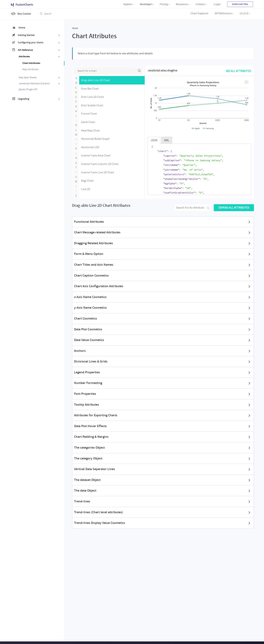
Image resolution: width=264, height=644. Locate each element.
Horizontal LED (90, 147)
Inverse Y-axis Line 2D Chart (98, 172)
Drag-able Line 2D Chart (95, 80)
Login (217, 4)
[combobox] (70, 14)
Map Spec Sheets (40, 77)
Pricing (164, 4)
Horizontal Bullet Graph (95, 139)
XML (167, 140)
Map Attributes (30, 69)
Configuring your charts (39, 43)
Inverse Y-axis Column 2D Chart (100, 164)
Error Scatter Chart (92, 105)
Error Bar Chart (90, 89)
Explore (128, 4)
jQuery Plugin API (28, 89)
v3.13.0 (244, 13)
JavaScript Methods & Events (40, 84)
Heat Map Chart (90, 130)
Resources (182, 4)
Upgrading (39, 99)
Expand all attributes (234, 208)
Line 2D (86, 189)
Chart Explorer (199, 13)
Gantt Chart (88, 122)
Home (22, 28)
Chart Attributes (31, 63)
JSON (154, 140)
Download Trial (240, 4)
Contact (200, 4)
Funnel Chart (89, 113)
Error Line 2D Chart (92, 97)
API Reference (223, 13)
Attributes (40, 57)
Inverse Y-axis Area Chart (96, 155)
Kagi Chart (87, 181)
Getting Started (39, 35)
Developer (146, 4)
